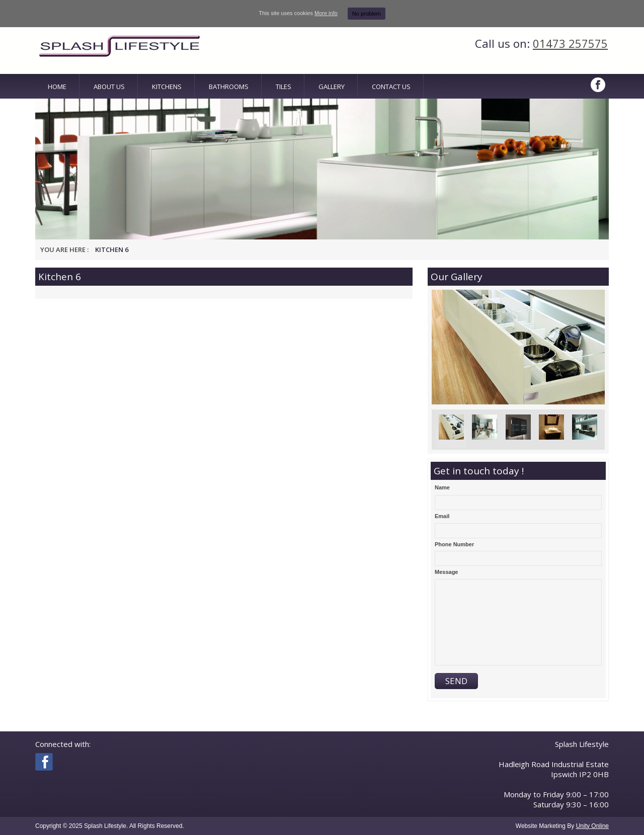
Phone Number (454, 544)
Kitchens (167, 87)
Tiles (284, 87)
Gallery (332, 87)
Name (442, 487)
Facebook (599, 85)
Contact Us (391, 87)
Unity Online (592, 826)
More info (326, 13)
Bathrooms (229, 87)
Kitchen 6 (112, 249)
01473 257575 (570, 43)
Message (446, 572)
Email (442, 516)
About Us (109, 87)
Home (57, 87)
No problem (367, 14)
